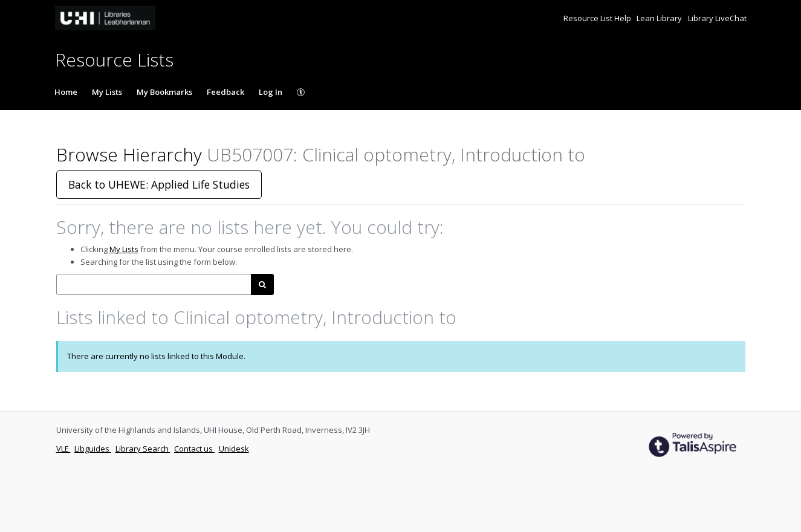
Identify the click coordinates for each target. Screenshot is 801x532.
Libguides (93, 449)
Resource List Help (598, 18)
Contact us (194, 449)
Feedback (225, 92)
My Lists (107, 92)
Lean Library (660, 18)
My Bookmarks (164, 92)
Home (66, 92)
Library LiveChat (717, 18)
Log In (271, 92)
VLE (63, 449)
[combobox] (154, 284)
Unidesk (234, 449)
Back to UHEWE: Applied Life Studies (159, 184)
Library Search (143, 449)
